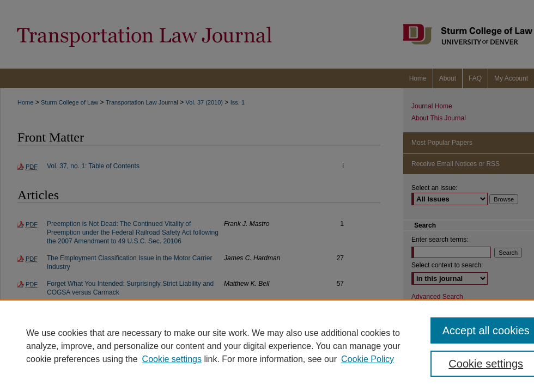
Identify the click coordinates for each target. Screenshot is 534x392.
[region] (267, 346)
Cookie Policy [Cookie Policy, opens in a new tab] (368, 359)
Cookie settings (172, 359)
